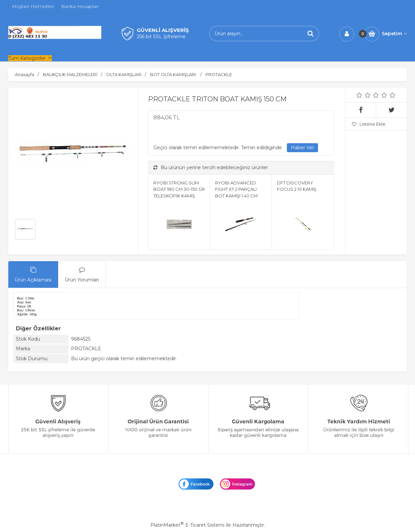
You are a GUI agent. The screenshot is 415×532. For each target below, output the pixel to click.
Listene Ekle (369, 124)
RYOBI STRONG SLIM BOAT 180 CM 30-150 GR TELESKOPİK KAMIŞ (179, 189)
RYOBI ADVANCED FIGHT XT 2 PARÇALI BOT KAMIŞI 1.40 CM (236, 189)
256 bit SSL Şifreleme (161, 37)
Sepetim (394, 34)
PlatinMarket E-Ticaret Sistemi (187, 525)
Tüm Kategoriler (27, 58)
